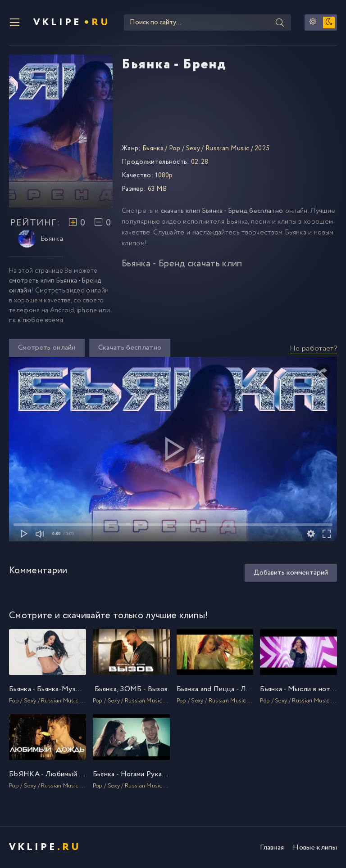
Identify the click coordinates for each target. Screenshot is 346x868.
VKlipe (72, 22)
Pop (175, 148)
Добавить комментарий (291, 573)
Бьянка (41, 238)
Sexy (193, 148)
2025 (262, 148)
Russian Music (227, 148)
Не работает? (313, 349)
